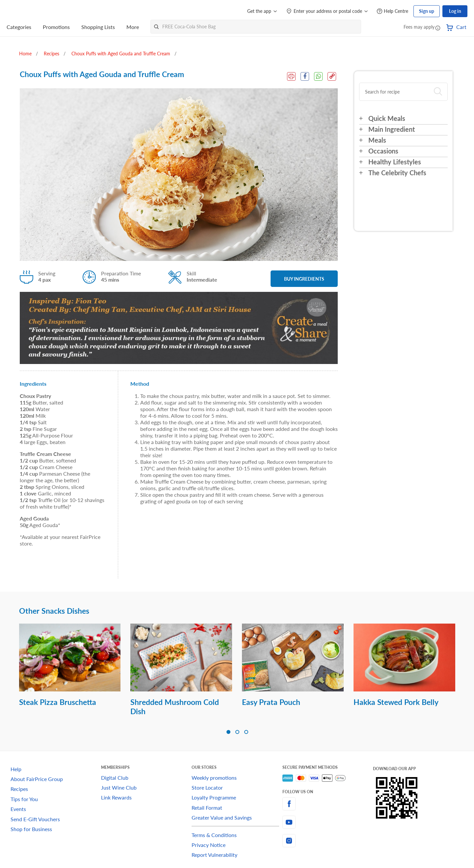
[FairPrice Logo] (25, 11)
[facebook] (328, 804)
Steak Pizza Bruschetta (58, 702)
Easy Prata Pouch (271, 702)
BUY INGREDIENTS (304, 279)
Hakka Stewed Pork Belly (396, 702)
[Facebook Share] (305, 76)
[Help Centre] (392, 11)
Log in (455, 11)
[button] (438, 28)
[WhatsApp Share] (318, 76)
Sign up (427, 11)
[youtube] (328, 822)
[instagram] (328, 841)
